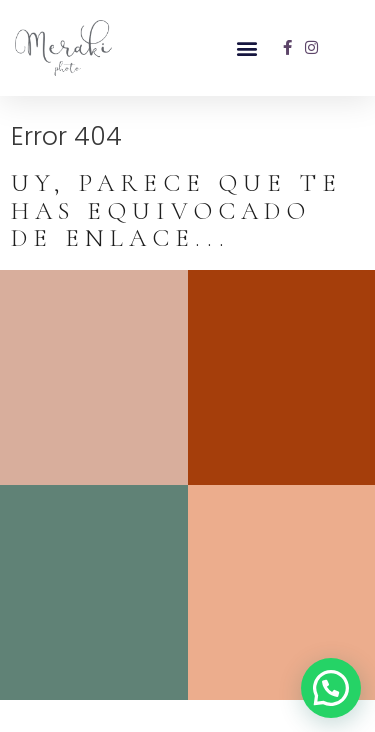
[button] (246, 47)
